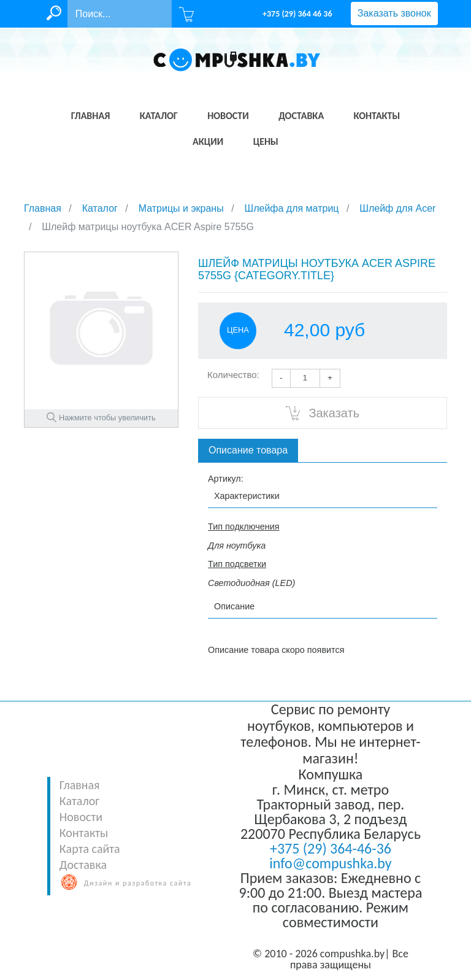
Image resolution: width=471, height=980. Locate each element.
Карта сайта (90, 849)
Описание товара (248, 450)
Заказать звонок (394, 13)
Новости (81, 817)
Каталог (79, 801)
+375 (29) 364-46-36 (331, 848)
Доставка (83, 865)
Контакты (84, 833)
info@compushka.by (330, 863)
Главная (80, 785)
